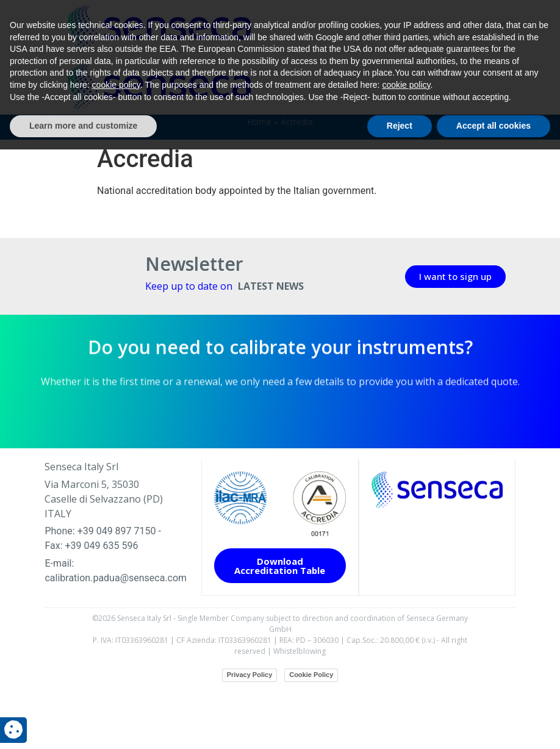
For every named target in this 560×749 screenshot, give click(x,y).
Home (260, 183)
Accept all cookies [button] (494, 725)
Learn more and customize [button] (83, 725)
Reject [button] (400, 725)
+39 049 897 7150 (117, 593)
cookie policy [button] (116, 684)
